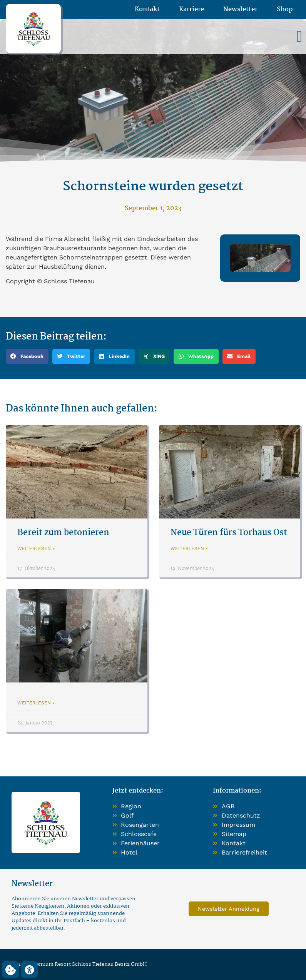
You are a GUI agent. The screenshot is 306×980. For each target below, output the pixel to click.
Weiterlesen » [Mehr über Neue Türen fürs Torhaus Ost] (189, 549)
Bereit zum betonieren (63, 533)
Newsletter (240, 10)
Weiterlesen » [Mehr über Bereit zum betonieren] (36, 549)
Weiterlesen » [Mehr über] (36, 703)
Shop (285, 10)
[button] (299, 37)
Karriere (191, 10)
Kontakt (147, 10)
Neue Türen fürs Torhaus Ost (229, 533)
